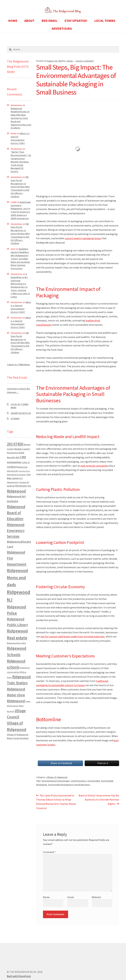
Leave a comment (85, 61)
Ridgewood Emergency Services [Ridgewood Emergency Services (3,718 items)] (16, 530)
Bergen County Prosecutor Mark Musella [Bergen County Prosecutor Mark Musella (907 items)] (18, 453)
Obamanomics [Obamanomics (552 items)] (13, 482)
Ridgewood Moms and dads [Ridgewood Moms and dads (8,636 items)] (17, 577)
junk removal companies (94, 466)
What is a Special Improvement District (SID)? (20, 138)
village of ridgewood (57, 777)
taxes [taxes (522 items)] (28, 701)
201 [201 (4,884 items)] (10, 444)
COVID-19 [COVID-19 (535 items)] (26, 463)
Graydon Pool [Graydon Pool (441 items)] (24, 471)
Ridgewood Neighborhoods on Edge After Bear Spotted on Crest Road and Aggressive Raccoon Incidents (21, 118)
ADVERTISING (62, 28)
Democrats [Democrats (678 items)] (22, 467)
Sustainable (94, 781)
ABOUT (29, 21)
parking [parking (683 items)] (11, 486)
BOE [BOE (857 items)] (18, 457)
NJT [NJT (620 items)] (21, 478)
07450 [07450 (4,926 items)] (18, 444)
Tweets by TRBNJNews (18, 365)
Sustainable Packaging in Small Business (69, 785)
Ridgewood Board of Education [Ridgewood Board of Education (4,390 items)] (16, 513)
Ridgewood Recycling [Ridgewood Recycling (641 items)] (16, 643)
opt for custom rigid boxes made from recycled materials (72, 636)
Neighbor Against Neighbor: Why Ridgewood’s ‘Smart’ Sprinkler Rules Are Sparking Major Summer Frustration (20, 259)
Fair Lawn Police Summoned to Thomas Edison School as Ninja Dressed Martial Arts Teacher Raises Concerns (56, 802)
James (69, 61)
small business (78, 781)
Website (96, 897)
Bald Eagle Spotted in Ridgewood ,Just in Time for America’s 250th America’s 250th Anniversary (21, 210)
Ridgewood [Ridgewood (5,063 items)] (16, 491)
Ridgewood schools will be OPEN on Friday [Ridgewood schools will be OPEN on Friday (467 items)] (18, 673)
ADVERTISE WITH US (21, 413)
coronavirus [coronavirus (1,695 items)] (14, 462)
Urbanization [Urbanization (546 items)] (13, 706)
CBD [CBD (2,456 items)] (23, 457)
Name (46, 897)
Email (71, 897)
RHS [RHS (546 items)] (29, 486)
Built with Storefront (19, 976)
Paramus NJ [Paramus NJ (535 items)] (24, 482)
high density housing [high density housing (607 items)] (16, 475)
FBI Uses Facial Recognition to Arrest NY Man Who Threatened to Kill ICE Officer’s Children (20, 187)
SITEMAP (15, 419)
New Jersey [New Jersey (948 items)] (13, 478)
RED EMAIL (49, 21)
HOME (13, 21)
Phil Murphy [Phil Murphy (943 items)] (21, 486)
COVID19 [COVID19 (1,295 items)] (12, 467)
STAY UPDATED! (76, 21)
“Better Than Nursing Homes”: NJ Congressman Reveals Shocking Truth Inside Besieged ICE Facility (21, 162)
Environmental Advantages (56, 781)
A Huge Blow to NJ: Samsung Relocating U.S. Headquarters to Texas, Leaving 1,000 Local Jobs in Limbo (20, 285)
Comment (50, 852)
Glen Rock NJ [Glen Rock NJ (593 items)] (13, 471)
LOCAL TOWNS (105, 21)
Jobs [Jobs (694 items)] (28, 475)
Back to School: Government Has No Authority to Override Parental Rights (99, 800)
